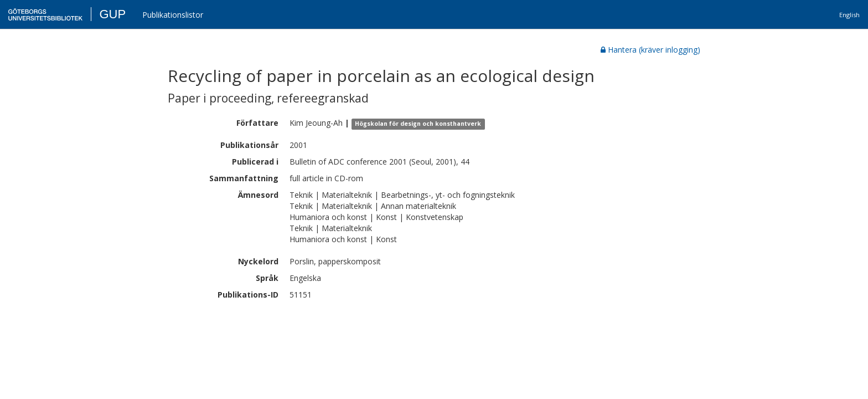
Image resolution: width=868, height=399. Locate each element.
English (849, 15)
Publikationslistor (173, 15)
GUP (112, 14)
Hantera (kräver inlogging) (650, 50)
